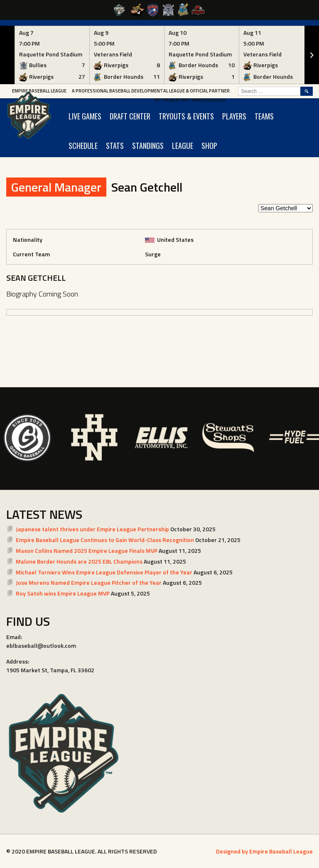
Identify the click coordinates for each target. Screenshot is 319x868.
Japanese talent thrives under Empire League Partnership (92, 529)
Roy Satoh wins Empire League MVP (63, 593)
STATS (115, 146)
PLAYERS (234, 116)
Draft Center (130, 116)
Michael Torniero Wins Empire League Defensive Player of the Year (104, 572)
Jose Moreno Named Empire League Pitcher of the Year (89, 582)
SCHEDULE (83, 146)
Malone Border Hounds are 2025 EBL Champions (79, 561)
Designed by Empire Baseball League (264, 851)
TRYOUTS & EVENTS (186, 116)
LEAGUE (183, 146)
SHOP (209, 146)
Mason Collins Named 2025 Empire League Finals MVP (87, 551)
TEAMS (264, 116)
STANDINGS (148, 146)
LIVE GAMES (85, 116)
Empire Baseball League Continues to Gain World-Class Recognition (105, 540)
